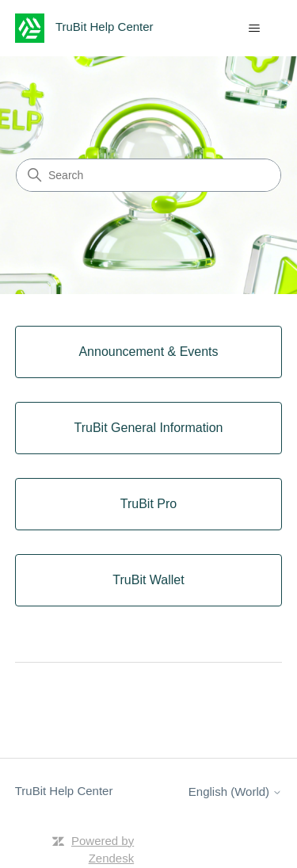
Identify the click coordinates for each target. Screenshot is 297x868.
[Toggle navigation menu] (254, 29)
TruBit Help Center (64, 791)
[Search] (148, 175)
